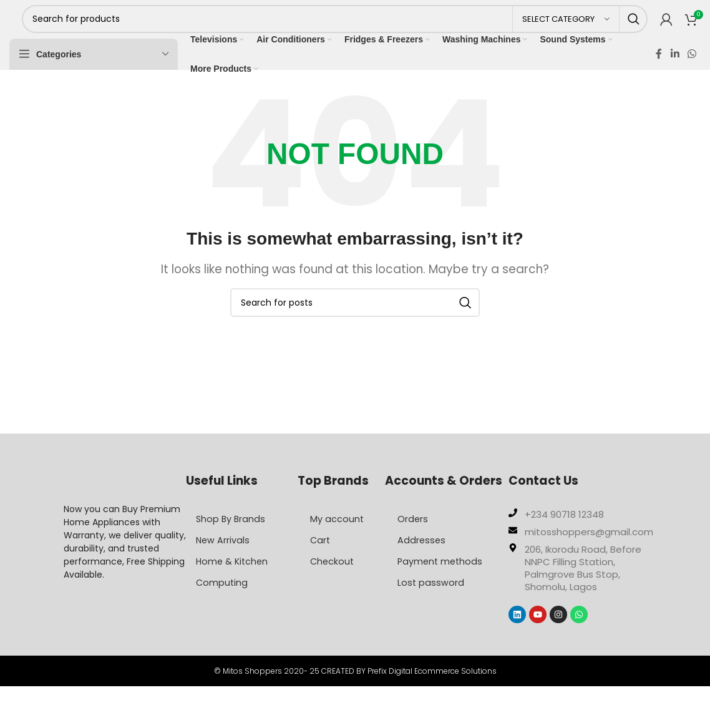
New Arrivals (226, 556)
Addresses (422, 556)
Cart (321, 556)
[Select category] (566, 27)
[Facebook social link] (659, 69)
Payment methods (441, 577)
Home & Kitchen (236, 577)
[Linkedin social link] (675, 69)
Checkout (333, 577)
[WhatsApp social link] (692, 69)
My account (337, 535)
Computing (225, 599)
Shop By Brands (234, 535)
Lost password (431, 599)
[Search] (335, 27)
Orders (413, 535)
